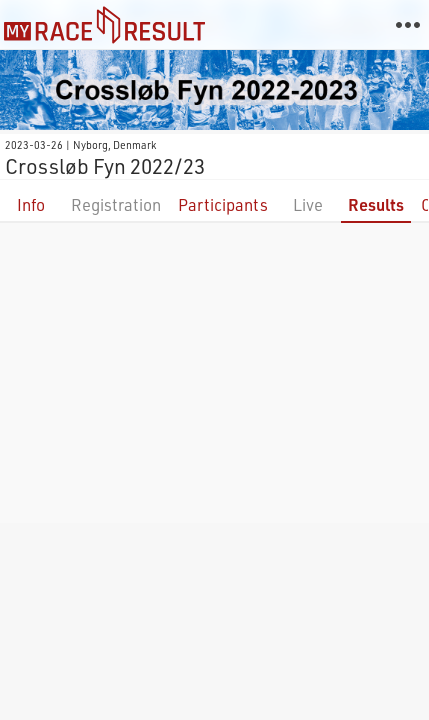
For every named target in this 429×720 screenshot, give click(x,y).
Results (376, 204)
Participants (223, 204)
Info (31, 204)
